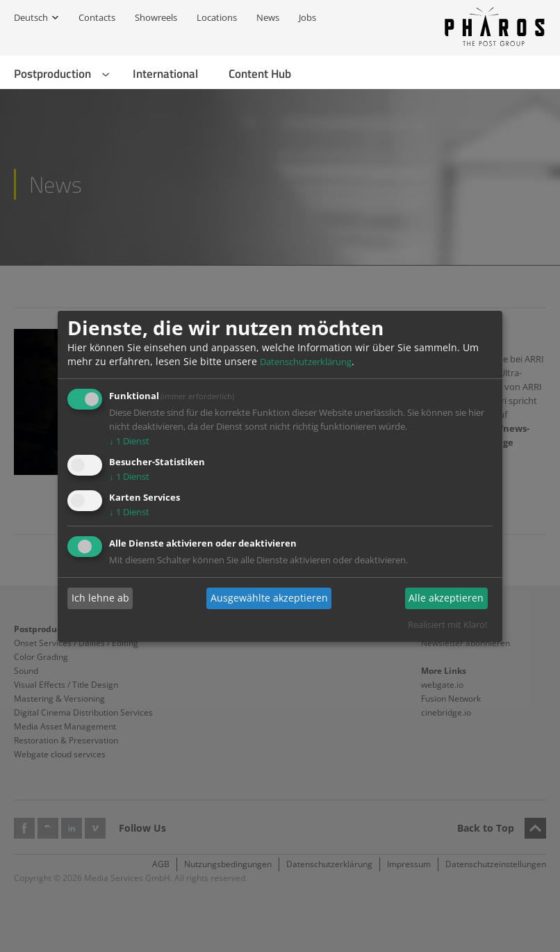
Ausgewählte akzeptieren (269, 598)
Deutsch (31, 17)
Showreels (156, 17)
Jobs (307, 17)
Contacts (97, 17)
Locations (217, 17)
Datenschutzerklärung (306, 362)
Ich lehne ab (100, 598)
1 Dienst (129, 441)
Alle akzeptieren (446, 598)
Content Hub (260, 74)
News (268, 17)
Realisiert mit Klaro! (447, 624)
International (165, 74)
